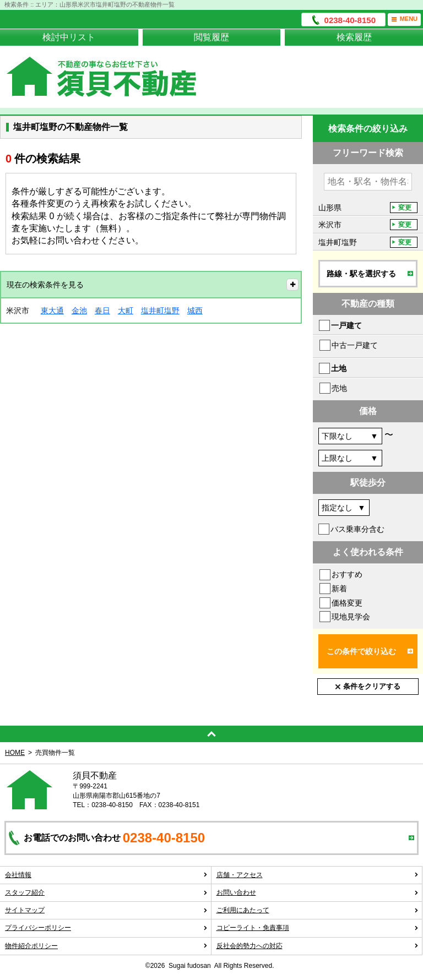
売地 (339, 388)
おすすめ (347, 574)
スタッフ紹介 (106, 892)
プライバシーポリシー (106, 928)
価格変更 (347, 603)
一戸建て (346, 325)
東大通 (52, 311)
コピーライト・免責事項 (318, 928)
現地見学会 (351, 617)
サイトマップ (106, 910)
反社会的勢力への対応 (318, 946)
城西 (195, 311)
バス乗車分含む (357, 529)
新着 (339, 589)
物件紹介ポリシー (106, 946)
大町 (126, 311)
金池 (79, 311)
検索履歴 (354, 37)
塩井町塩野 (160, 311)
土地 (339, 368)
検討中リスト (69, 37)
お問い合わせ (318, 892)
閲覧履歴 (211, 37)
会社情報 (106, 875)
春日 (102, 311)
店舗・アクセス (318, 875)
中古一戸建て (355, 345)
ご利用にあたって (318, 910)
